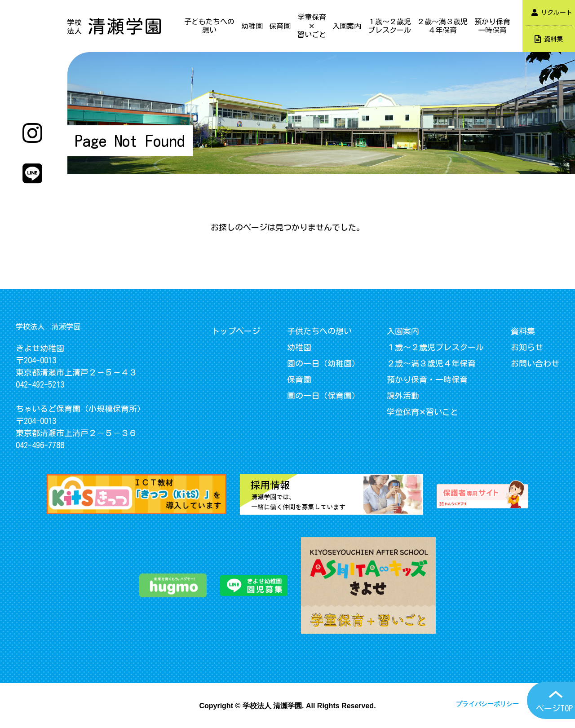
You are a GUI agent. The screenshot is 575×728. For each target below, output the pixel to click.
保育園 (280, 26)
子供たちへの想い (319, 331)
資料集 (549, 39)
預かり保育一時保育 (492, 26)
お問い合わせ (535, 363)
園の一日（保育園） (323, 396)
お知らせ (527, 347)
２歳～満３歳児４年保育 (442, 26)
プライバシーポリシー (487, 704)
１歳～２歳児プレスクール (389, 26)
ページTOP (554, 708)
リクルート (552, 13)
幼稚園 (252, 26)
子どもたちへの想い (209, 26)
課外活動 (403, 396)
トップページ (236, 331)
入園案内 (347, 26)
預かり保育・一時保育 (427, 379)
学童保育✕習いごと (312, 26)
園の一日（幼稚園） (323, 363)
